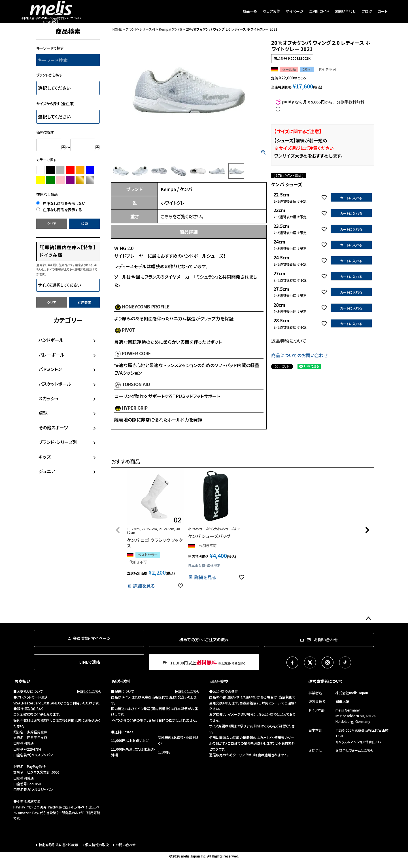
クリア (52, 224)
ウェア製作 (272, 11)
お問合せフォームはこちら (354, 750)
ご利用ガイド (319, 11)
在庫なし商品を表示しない (61, 203)
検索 (84, 224)
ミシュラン (206, 277)
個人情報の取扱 (97, 845)
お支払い (22, 681)
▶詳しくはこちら (89, 691)
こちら (167, 216)
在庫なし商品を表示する (59, 210)
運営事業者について (326, 681)
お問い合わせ (345, 11)
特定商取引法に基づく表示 (58, 845)
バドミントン (50, 369)
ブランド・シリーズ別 (58, 442)
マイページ (295, 11)
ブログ (367, 11)
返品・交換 (219, 681)
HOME (117, 29)
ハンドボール (51, 340)
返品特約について (289, 341)
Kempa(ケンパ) (170, 29)
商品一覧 (250, 11)
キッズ (45, 457)
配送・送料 (121, 681)
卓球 (43, 413)
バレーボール (51, 355)
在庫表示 (84, 302)
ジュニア (47, 471)
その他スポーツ (53, 427)
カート (383, 11)
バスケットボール (55, 384)
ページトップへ (368, 619)
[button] (118, 530)
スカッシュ (49, 398)
